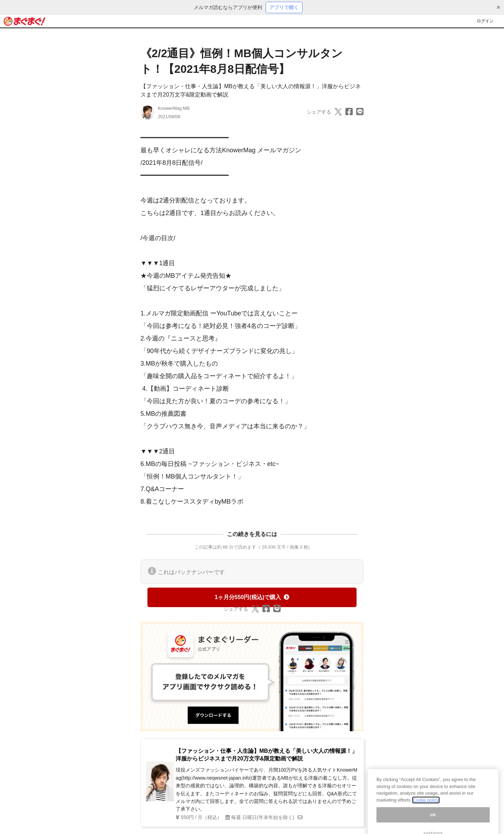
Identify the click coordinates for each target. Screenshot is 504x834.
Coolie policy (426, 808)
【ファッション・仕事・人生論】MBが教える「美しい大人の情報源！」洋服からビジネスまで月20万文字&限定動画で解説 (266, 755)
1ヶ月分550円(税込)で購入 (252, 597)
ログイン (485, 21)
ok (433, 823)
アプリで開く (284, 7)
